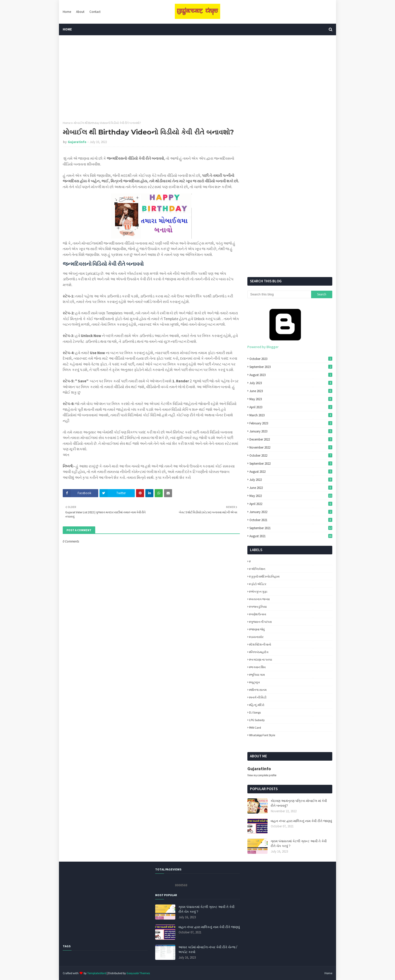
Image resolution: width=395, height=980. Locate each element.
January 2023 (291, 431)
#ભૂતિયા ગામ (257, 675)
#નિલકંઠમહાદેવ (259, 652)
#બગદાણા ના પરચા (261, 660)
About (80, 12)
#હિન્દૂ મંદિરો (257, 705)
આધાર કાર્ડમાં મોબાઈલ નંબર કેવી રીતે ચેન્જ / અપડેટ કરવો (208, 950)
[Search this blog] (279, 294)
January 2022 (291, 512)
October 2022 (291, 455)
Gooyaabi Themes (138, 973)
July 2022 (291, 480)
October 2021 (291, 520)
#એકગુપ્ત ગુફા (258, 592)
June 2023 (291, 391)
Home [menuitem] (67, 29)
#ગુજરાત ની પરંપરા (260, 622)
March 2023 (291, 415)
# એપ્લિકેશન (257, 569)
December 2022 (291, 439)
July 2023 (291, 383)
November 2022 (291, 447)
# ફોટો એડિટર (258, 584)
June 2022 (291, 488)
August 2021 (291, 536)
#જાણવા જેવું (257, 629)
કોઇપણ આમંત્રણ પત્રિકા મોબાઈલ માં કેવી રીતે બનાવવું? (299, 803)
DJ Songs (255, 712)
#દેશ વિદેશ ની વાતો (260, 644)
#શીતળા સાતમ (258, 690)
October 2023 (291, 359)
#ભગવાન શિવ (257, 667)
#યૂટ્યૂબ (255, 682)
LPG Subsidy (257, 720)
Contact (95, 12)
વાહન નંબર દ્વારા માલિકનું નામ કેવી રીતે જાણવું (301, 821)
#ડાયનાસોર (256, 637)
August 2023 (291, 375)
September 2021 (291, 528)
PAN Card (255, 728)
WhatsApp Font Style (262, 735)
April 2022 (291, 504)
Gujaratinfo (77, 142)
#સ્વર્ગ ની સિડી (258, 697)
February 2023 (291, 423)
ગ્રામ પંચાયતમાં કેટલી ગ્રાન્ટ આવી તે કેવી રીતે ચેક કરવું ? (299, 843)
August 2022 (291, 472)
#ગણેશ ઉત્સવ (258, 614)
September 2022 (291, 464)
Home (67, 12)
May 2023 (291, 399)
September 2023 (291, 367)
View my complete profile (262, 775)
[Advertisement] (197, 78)
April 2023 (291, 407)
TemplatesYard (97, 973)
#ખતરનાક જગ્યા (259, 599)
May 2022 (291, 496)
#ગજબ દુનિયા (258, 607)
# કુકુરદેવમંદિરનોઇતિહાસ (264, 576)
